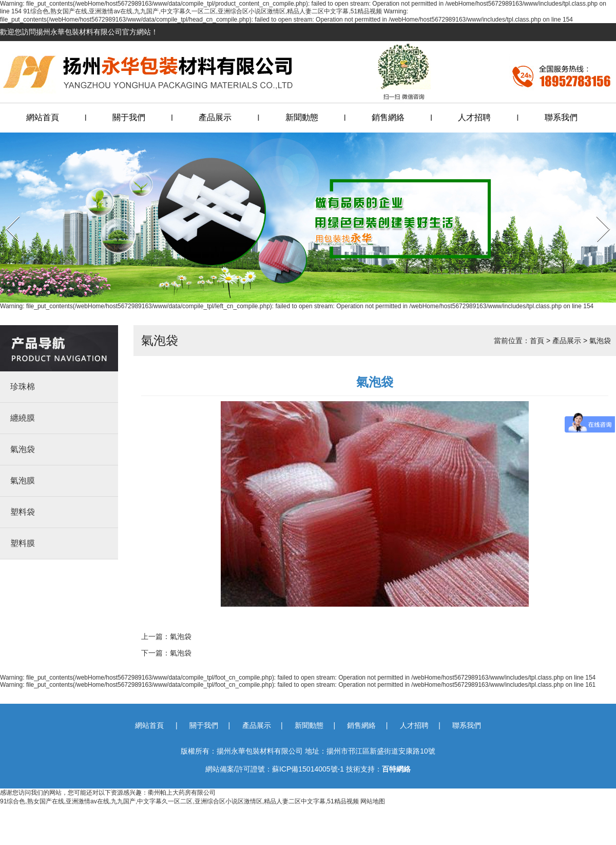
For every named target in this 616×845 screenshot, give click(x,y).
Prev (6, 213)
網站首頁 (43, 117)
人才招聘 (474, 117)
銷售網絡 (388, 117)
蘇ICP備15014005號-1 (308, 769)
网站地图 (373, 801)
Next (597, 213)
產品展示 (215, 117)
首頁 (537, 341)
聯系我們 (561, 117)
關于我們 (129, 117)
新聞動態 (302, 117)
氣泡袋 (600, 341)
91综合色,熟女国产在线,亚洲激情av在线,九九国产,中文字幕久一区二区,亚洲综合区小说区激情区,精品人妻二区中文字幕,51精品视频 (203, 11)
